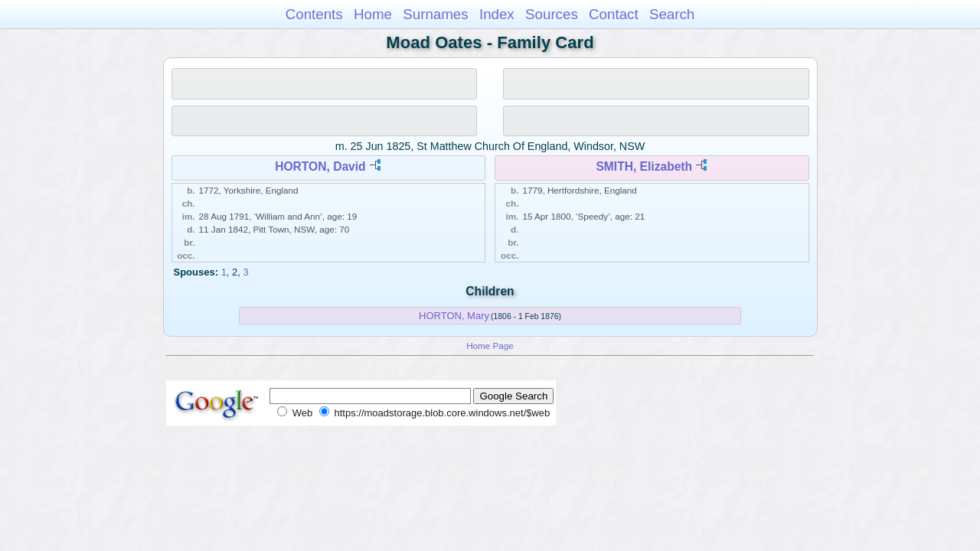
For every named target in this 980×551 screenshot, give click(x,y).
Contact (614, 14)
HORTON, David (320, 166)
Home (373, 14)
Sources (552, 14)
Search (672, 14)
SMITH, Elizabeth (644, 166)
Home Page (490, 346)
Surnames (435, 14)
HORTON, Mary (454, 316)
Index (497, 14)
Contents (314, 14)
